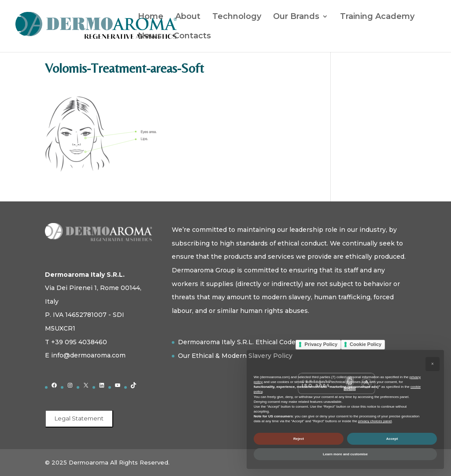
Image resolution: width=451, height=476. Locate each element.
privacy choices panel (375, 421)
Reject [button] (299, 439)
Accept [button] (392, 439)
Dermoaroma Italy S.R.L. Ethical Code (237, 342)
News (150, 37)
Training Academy (377, 17)
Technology (237, 17)
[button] (433, 364)
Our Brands (296, 17)
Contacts (192, 37)
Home (151, 17)
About (188, 17)
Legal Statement (79, 418)
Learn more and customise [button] (345, 454)
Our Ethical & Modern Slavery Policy (235, 356)
